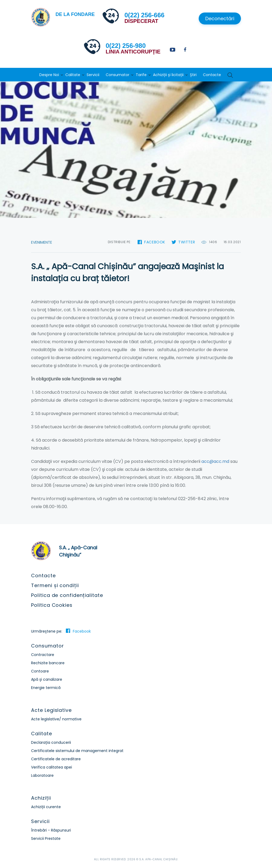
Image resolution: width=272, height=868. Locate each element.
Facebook (155, 242)
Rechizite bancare (48, 663)
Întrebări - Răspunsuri (51, 830)
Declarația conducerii (51, 742)
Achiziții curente (46, 807)
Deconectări (220, 18)
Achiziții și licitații (168, 75)
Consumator (118, 75)
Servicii (93, 75)
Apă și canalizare (47, 679)
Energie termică (46, 688)
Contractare (43, 655)
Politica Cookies (52, 605)
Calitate (73, 75)
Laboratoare (42, 775)
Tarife (141, 75)
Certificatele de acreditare (56, 759)
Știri (193, 75)
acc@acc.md (215, 461)
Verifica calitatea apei (52, 767)
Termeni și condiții (55, 585)
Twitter (187, 242)
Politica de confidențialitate (67, 595)
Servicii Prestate (46, 838)
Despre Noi (49, 75)
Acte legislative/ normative (56, 719)
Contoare (40, 671)
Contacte (212, 75)
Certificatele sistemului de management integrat (77, 751)
